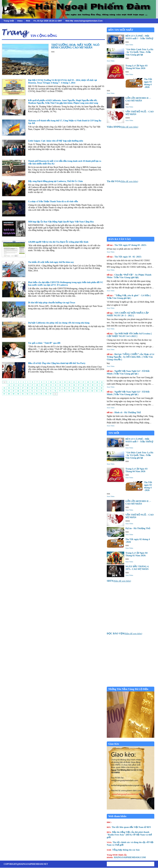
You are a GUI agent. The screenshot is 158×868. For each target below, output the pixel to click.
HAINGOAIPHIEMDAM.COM (126, 856)
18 (88, 382)
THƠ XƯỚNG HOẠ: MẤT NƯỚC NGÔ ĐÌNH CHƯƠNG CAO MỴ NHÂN (75, 46)
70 (27, 391)
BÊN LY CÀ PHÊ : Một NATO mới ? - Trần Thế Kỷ (139, 37)
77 (60, 391)
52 (46, 388)
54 (55, 388)
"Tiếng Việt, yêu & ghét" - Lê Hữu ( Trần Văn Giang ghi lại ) (129, 297)
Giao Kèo (114, 744)
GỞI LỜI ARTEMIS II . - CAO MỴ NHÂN (138, 99)
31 (51, 385)
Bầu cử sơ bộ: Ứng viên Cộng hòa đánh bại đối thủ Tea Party (57, 363)
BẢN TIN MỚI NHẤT (121, 30)
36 (74, 385)
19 (93, 382)
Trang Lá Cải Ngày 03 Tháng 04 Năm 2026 (136, 67)
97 (51, 394)
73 (41, 391)
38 (83, 385)
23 (14, 385)
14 (69, 382)
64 (102, 388)
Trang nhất (9, 21)
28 (37, 385)
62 (92, 388)
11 (55, 382)
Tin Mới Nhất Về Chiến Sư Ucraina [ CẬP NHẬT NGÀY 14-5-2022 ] (129, 335)
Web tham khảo (117, 816)
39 (88, 385)
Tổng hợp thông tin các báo (123, 850)
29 (42, 385)
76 (55, 391)
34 (65, 385)
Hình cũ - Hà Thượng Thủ (124, 412)
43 (4, 388)
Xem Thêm (129, 45)
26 (28, 385)
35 (69, 385)
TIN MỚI (114, 433)
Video (20, 21)
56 (64, 388)
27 (32, 385)
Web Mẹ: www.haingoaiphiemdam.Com (84, 21)
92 (27, 394)
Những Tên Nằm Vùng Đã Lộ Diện (128, 689)
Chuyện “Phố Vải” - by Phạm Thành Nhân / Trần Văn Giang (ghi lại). (129, 276)
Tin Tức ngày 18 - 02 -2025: (124, 257)
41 (97, 385)
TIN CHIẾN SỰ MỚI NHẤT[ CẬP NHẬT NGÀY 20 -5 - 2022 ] (128, 314)
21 (102, 382)
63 (97, 388)
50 (37, 388)
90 (18, 394)
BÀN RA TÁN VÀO (120, 239)
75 (51, 391)
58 (74, 388)
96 (46, 394)
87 (4, 394)
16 (79, 382)
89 (14, 394)
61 (88, 388)
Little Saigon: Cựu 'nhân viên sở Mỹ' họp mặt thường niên (56, 141)
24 (19, 385)
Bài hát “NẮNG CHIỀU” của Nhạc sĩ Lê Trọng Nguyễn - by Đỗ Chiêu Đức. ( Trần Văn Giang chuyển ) (130, 357)
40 (93, 385)
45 (14, 388)
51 (41, 388)
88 (9, 394)
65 (4, 391)
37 (79, 385)
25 (23, 385)
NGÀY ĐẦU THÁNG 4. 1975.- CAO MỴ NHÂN (137, 568)
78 (64, 391)
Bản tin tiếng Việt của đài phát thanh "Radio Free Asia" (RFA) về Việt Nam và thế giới (129, 835)
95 (41, 394)
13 (65, 382)
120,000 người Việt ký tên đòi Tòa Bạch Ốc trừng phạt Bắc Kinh (58, 242)
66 (9, 391)
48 (27, 388)
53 (51, 388)
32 (56, 385)
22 (9, 385)
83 (88, 391)
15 (74, 382)
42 (102, 385)
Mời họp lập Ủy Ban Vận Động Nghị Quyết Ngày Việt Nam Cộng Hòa (61, 222)
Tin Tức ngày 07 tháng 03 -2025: (127, 245)
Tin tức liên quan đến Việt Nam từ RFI (129, 827)
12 (60, 382)
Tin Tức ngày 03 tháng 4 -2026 (148, 83)
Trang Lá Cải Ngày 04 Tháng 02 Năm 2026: (136, 554)
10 (51, 382)
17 (83, 382)
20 (97, 382)
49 (32, 388)
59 (78, 388)
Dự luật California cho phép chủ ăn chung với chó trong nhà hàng (59, 323)
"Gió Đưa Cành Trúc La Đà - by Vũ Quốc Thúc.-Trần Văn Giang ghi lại (139, 52)
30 (46, 385)
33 (60, 385)
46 (18, 388)
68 (18, 391)
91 (23, 394)
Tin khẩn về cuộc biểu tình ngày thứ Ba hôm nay (51, 262)
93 (32, 394)
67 (14, 391)
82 (83, 391)
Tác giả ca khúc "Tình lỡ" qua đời (44, 343)
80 (74, 391)
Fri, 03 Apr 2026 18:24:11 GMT (48, 21)
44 (9, 388)
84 (92, 391)
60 (83, 388)
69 (23, 391)
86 (102, 391)
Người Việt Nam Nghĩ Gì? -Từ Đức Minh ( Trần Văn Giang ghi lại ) (128, 372)
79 (69, 391)
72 (37, 391)
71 (32, 391)
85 (97, 391)
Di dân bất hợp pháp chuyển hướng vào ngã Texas (52, 303)
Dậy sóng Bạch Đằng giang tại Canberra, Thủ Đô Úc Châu (55, 181)
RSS (28, 21)
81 (78, 391)
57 (69, 388)
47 (23, 388)
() (123, 127)
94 (37, 394)
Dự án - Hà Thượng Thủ (138, 528)
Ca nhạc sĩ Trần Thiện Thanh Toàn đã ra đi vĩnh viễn (53, 201)
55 (60, 388)
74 (46, 391)
